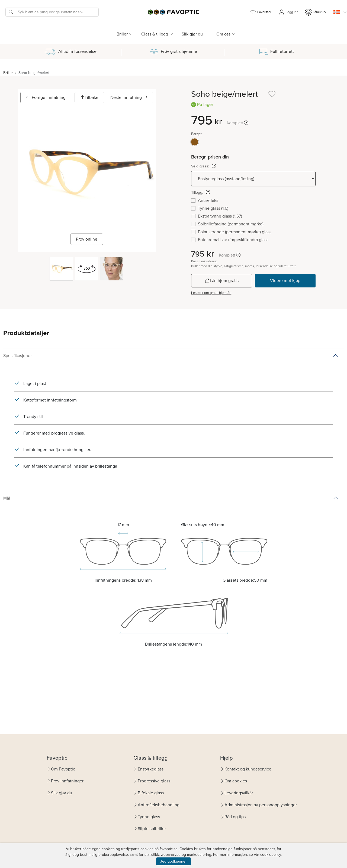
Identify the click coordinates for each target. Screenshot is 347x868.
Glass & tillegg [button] (155, 34)
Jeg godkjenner (173, 861)
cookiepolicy (271, 855)
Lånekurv (316, 12)
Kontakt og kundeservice (248, 769)
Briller (8, 73)
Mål (7, 498)
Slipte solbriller (152, 829)
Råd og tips (235, 817)
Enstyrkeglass (151, 769)
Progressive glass (154, 781)
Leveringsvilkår (239, 793)
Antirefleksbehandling (159, 805)
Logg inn (288, 12)
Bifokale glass (151, 793)
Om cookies (236, 781)
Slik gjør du (192, 34)
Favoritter (261, 12)
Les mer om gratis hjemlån (211, 293)
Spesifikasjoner (17, 356)
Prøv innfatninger (67, 781)
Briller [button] (122, 34)
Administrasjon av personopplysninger (261, 805)
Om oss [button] (223, 34)
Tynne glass (149, 817)
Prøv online (87, 239)
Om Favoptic (63, 769)
